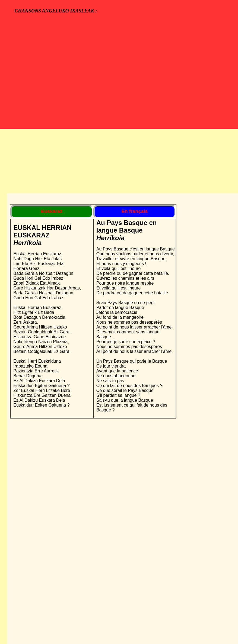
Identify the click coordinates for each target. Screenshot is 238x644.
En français (134, 211)
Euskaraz (52, 211)
